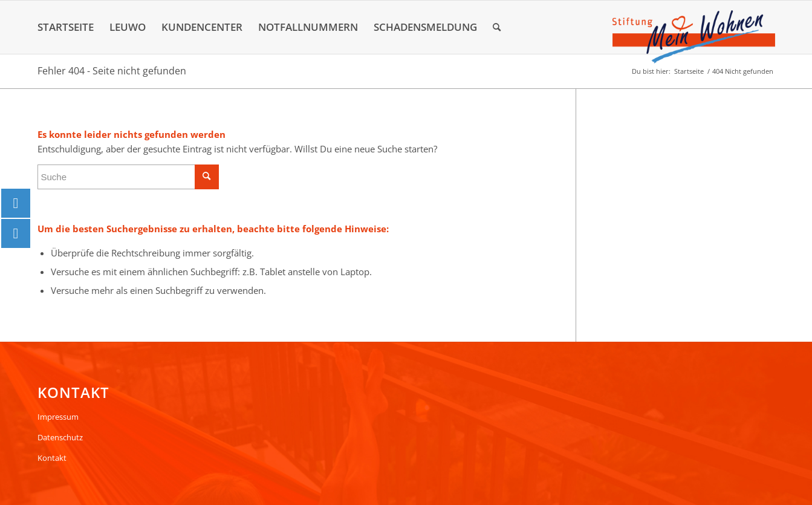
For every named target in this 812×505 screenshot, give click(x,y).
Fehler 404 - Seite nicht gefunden (112, 71)
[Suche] (497, 27)
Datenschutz (60, 437)
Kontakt (52, 458)
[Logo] (693, 37)
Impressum (58, 417)
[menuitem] (66, 27)
